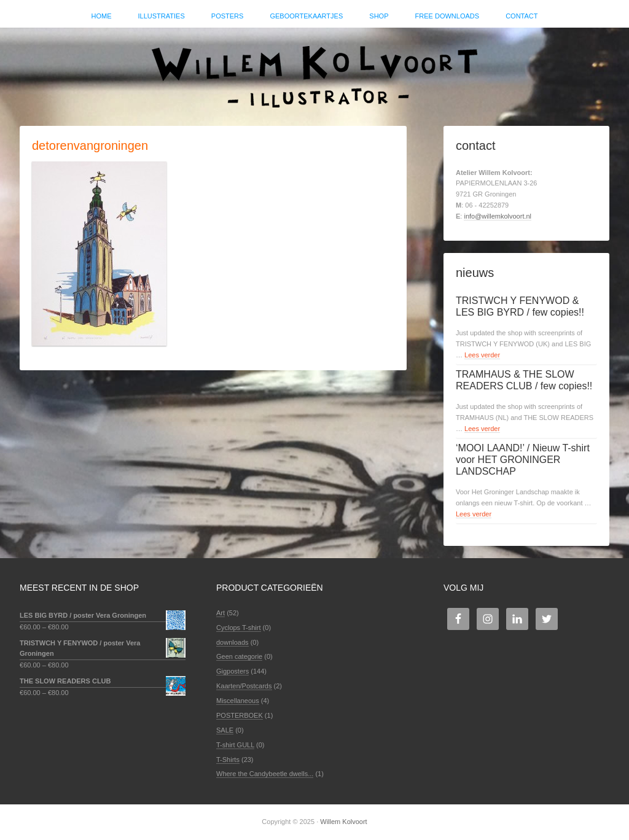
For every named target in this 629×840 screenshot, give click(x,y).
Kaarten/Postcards (244, 686)
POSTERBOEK (240, 715)
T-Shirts (228, 760)
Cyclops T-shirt (239, 628)
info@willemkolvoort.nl (498, 216)
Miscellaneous (238, 701)
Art (221, 613)
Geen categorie (239, 656)
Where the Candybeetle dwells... (265, 774)
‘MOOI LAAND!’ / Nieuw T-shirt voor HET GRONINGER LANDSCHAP (523, 460)
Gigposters (232, 671)
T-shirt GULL (235, 745)
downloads (232, 642)
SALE (225, 730)
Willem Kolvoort (314, 71)
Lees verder (482, 355)
